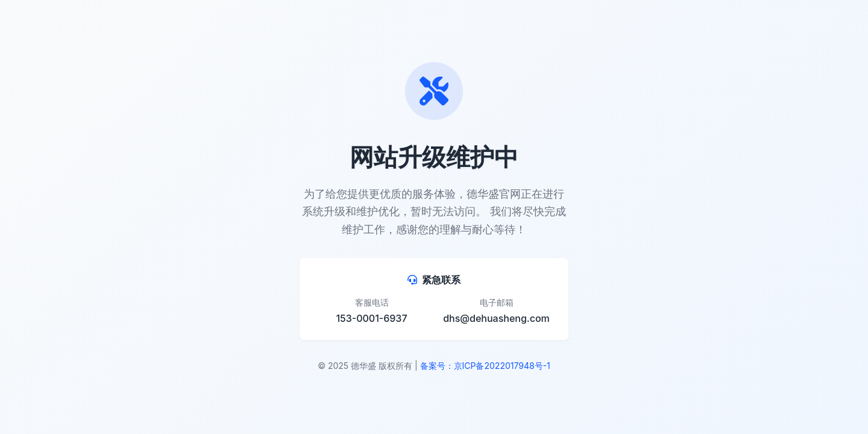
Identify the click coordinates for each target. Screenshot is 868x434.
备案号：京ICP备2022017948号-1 (485, 366)
